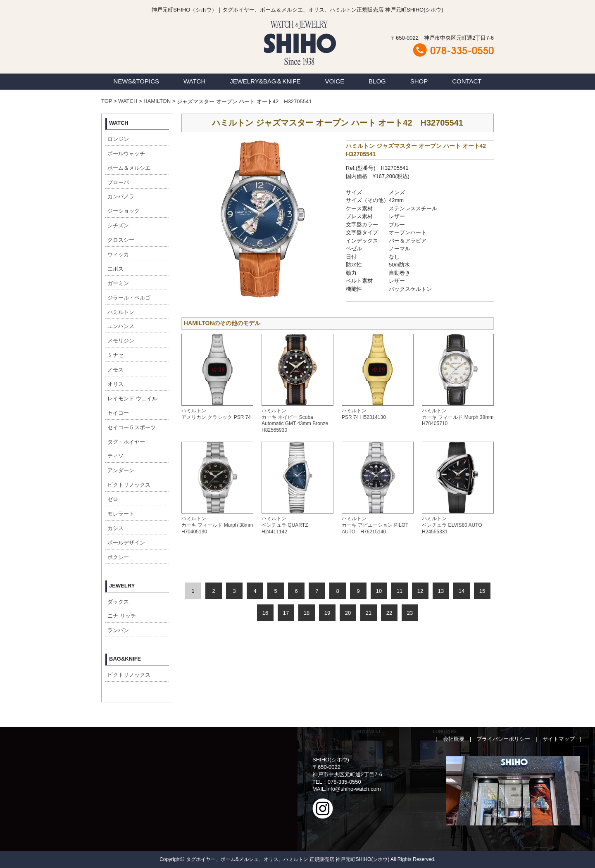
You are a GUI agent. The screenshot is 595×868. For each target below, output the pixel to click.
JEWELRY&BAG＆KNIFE (265, 81)
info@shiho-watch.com (354, 789)
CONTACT (467, 81)
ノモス (115, 370)
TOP (107, 101)
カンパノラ (121, 196)
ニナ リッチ (122, 616)
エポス (115, 269)
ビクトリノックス (129, 485)
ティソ (115, 456)
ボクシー (118, 557)
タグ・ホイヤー (126, 442)
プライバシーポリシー (503, 739)
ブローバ (118, 182)
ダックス (118, 602)
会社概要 (454, 739)
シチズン (118, 225)
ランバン (118, 630)
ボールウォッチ (126, 153)
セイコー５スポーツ (132, 427)
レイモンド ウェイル (132, 398)
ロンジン (118, 139)
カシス (115, 528)
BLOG (377, 81)
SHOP (419, 81)
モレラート (121, 514)
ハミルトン (121, 312)
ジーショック (124, 211)
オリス (115, 384)
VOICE (335, 81)
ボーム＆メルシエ (129, 168)
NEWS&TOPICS (136, 81)
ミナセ (115, 355)
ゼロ (113, 499)
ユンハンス (121, 326)
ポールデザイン (126, 543)
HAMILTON (157, 101)
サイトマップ (559, 739)
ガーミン (118, 283)
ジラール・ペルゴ (129, 298)
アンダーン (121, 470)
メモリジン (121, 341)
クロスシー (121, 240)
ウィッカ (118, 254)
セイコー (118, 413)
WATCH (194, 81)
